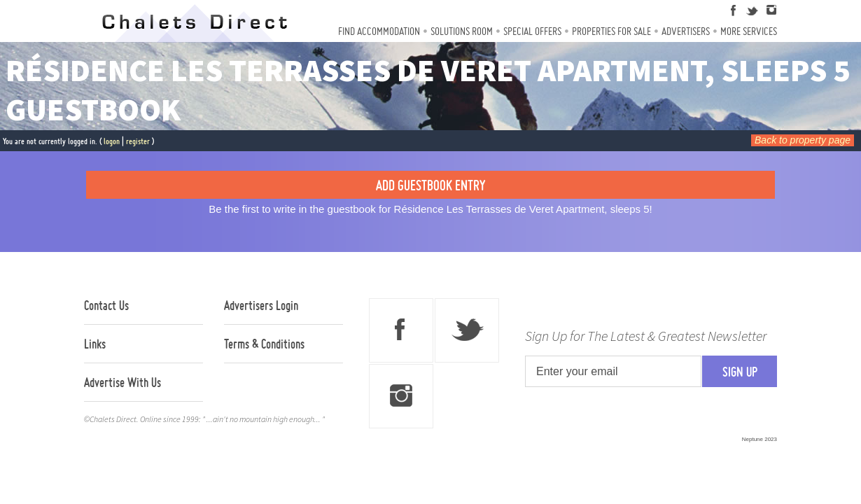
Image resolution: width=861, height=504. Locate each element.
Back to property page (803, 140)
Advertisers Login (261, 305)
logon (112, 141)
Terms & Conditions (264, 344)
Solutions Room (462, 31)
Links (95, 344)
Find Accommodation (379, 31)
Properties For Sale (611, 31)
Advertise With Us (122, 382)
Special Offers (532, 31)
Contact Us (106, 305)
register (138, 141)
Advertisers (686, 31)
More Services (749, 31)
